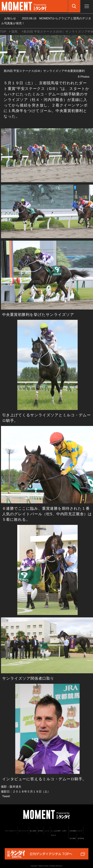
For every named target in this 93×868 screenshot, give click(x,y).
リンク (47, 831)
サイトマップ (23, 831)
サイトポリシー (11, 831)
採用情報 (81, 838)
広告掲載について (76, 831)
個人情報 (33, 831)
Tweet (6, 796)
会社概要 (73, 838)
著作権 (40, 831)
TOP (3, 32)
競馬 (14, 32)
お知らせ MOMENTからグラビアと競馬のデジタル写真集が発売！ (46, 21)
